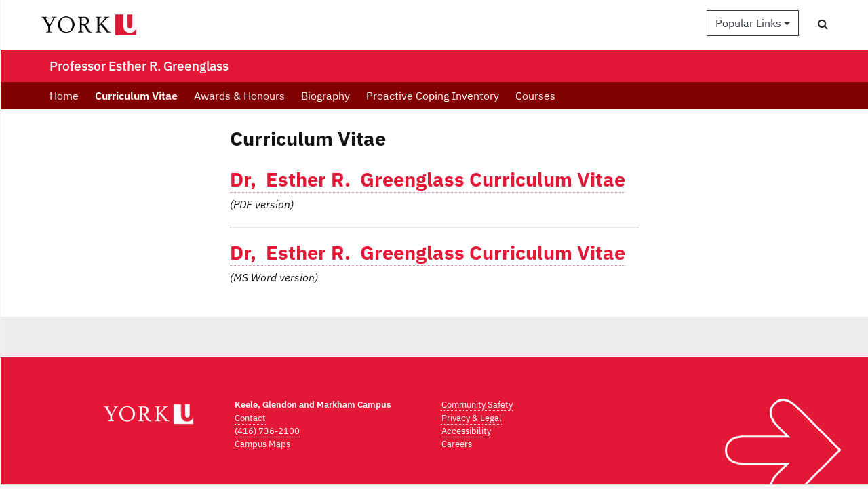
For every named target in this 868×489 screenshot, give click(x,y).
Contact (250, 418)
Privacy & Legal (472, 418)
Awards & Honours (239, 96)
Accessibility (466, 431)
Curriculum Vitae (136, 96)
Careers (457, 444)
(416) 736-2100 (267, 431)
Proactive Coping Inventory (433, 96)
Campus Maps (262, 444)
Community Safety (477, 405)
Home (64, 96)
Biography (325, 96)
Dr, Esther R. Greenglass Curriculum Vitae (428, 179)
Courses (535, 96)
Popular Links (753, 23)
